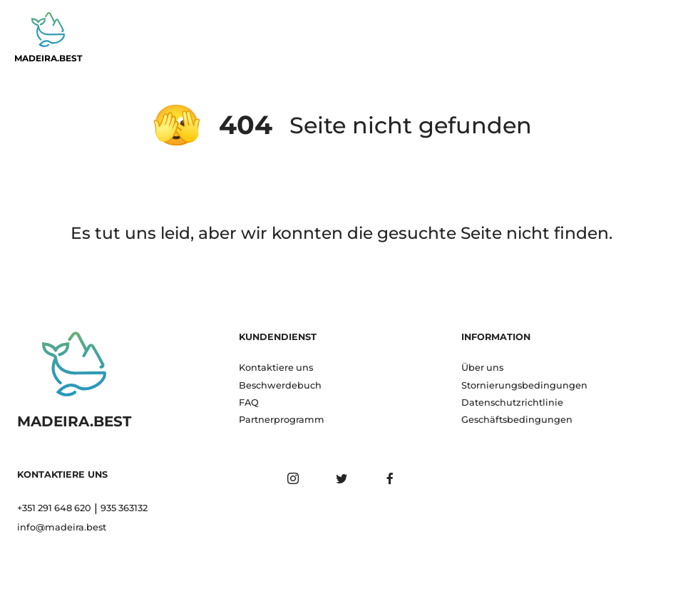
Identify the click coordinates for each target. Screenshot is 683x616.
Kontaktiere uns (276, 368)
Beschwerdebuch (280, 385)
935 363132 (124, 508)
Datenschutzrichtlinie (512, 402)
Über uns (482, 368)
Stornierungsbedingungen (524, 385)
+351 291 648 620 (54, 508)
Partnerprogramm (282, 420)
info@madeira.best (62, 527)
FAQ (249, 402)
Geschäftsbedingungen (517, 420)
